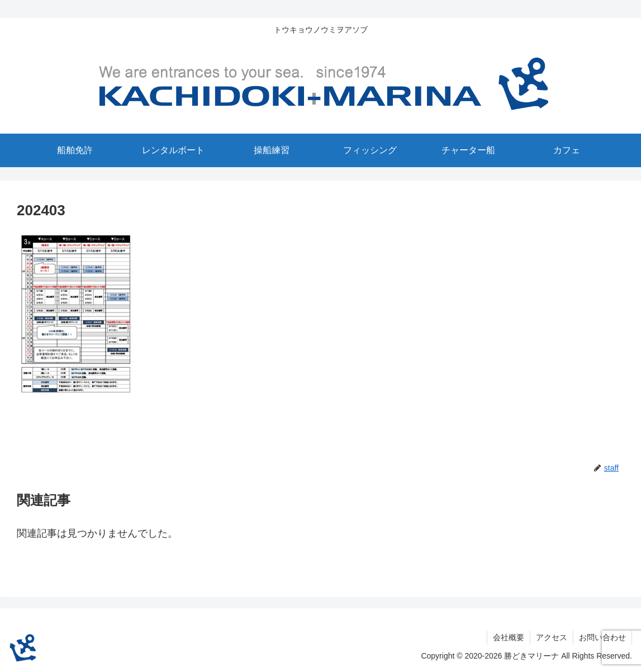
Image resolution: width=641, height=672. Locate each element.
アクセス (552, 637)
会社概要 (509, 637)
